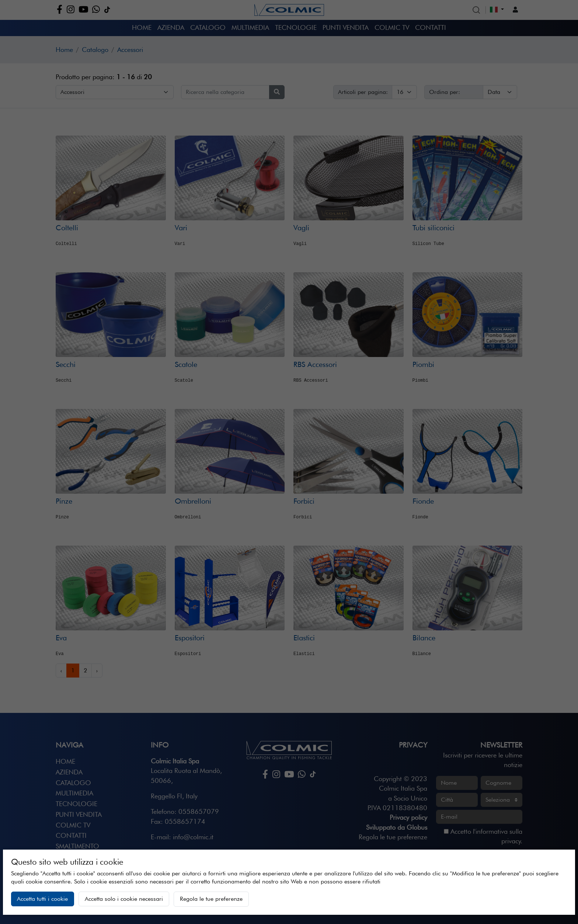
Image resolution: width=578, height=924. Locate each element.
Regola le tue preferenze (211, 899)
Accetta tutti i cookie (42, 899)
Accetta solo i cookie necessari (124, 899)
